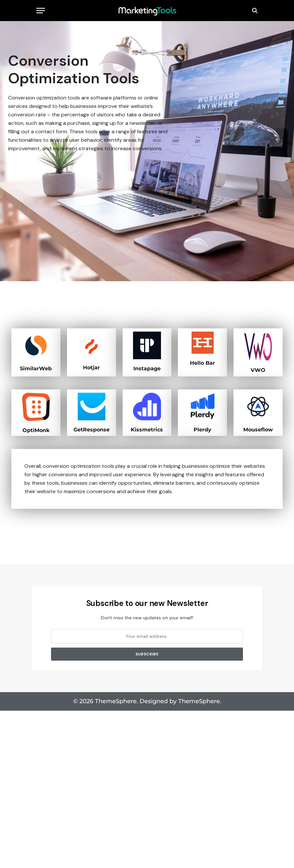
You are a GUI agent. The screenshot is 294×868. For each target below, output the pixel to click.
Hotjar (92, 367)
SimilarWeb (36, 368)
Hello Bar (202, 363)
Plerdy (203, 429)
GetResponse (92, 429)
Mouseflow (258, 429)
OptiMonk (36, 430)
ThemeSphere (199, 701)
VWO (258, 370)
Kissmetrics (147, 429)
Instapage (147, 368)
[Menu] (41, 11)
